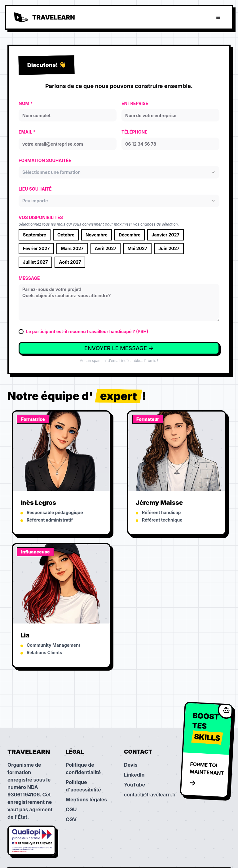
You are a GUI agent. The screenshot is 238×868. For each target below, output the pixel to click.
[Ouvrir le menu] (218, 17)
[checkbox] (21, 332)
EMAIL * (27, 132)
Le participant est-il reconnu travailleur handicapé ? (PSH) (87, 331)
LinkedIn (134, 775)
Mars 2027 (72, 248)
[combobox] (119, 172)
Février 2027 (36, 248)
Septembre (35, 235)
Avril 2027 (106, 248)
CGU (71, 809)
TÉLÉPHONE (134, 132)
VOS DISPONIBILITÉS (41, 217)
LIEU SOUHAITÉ (35, 189)
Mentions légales (86, 800)
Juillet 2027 (35, 262)
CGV (71, 819)
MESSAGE (29, 278)
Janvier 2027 (165, 235)
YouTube (134, 785)
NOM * (26, 103)
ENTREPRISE (135, 103)
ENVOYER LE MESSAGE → (119, 348)
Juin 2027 (169, 248)
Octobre (66, 235)
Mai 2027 (137, 248)
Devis (131, 765)
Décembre (130, 235)
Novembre (97, 235)
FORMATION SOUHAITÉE (45, 160)
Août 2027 (70, 262)
